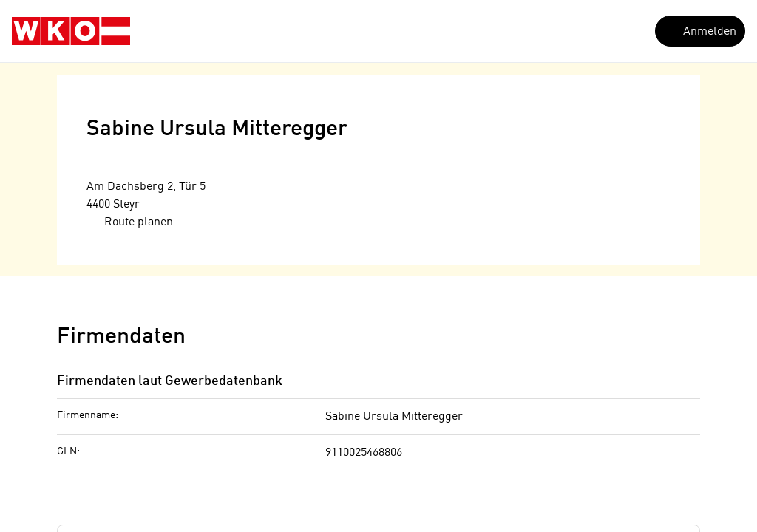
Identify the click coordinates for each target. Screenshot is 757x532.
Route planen (130, 222)
